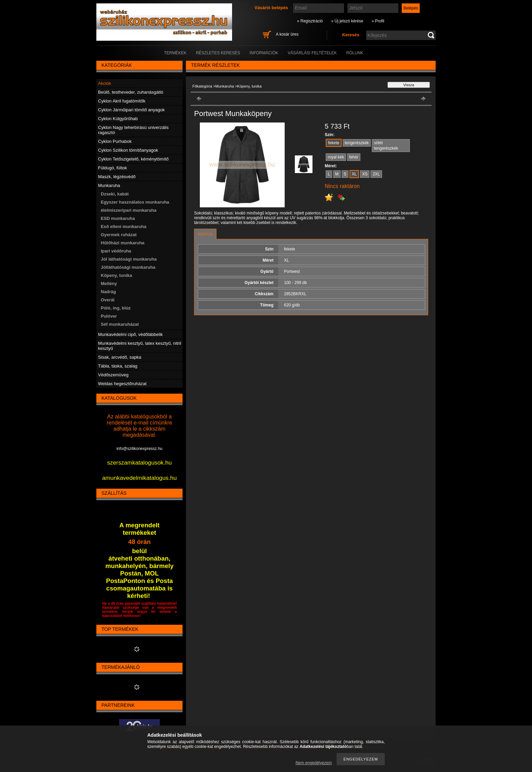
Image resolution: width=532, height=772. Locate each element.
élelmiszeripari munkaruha (129, 210)
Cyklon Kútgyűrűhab (118, 119)
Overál (108, 300)
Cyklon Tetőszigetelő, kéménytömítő (133, 159)
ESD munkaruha (118, 218)
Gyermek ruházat (119, 235)
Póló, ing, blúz (116, 308)
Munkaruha (225, 86)
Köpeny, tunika (116, 275)
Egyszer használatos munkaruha (135, 202)
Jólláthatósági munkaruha (128, 267)
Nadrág (108, 292)
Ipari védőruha (116, 251)
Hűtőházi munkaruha (123, 243)
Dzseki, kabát (115, 194)
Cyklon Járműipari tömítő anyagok (131, 110)
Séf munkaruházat (120, 324)
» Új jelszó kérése (347, 21)
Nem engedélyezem (314, 763)
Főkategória (202, 86)
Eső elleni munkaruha (123, 227)
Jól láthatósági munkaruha (129, 259)
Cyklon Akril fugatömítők (122, 101)
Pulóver (109, 316)
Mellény (109, 284)
